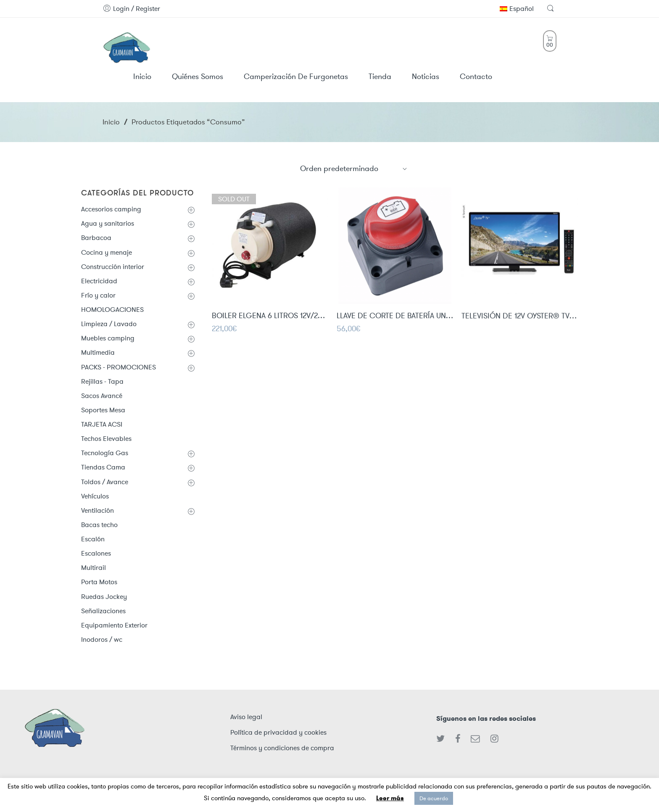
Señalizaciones (103, 611)
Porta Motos (99, 582)
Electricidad (99, 281)
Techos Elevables (106, 439)
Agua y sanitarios (108, 223)
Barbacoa (96, 238)
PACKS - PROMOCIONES (119, 367)
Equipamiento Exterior (114, 625)
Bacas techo (99, 525)
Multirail (94, 568)
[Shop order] (354, 169)
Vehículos (95, 496)
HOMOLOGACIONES (112, 310)
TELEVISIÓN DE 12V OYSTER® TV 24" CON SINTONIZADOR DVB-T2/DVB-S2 (520, 318)
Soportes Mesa (103, 410)
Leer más (390, 798)
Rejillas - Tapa (102, 381)
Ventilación (98, 510)
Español (517, 9)
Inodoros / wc (102, 639)
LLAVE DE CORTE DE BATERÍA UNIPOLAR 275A (395, 317)
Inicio (111, 122)
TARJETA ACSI (102, 424)
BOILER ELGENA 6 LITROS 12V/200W (270, 316)
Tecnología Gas (105, 453)
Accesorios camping (111, 209)
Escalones (96, 553)
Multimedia (98, 352)
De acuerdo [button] (434, 798)
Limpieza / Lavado (109, 324)
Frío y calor (98, 295)
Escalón (93, 539)
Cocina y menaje (107, 252)
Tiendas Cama (103, 467)
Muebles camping (108, 338)
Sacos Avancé (102, 396)
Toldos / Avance (105, 482)
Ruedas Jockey (104, 597)
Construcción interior (113, 267)
